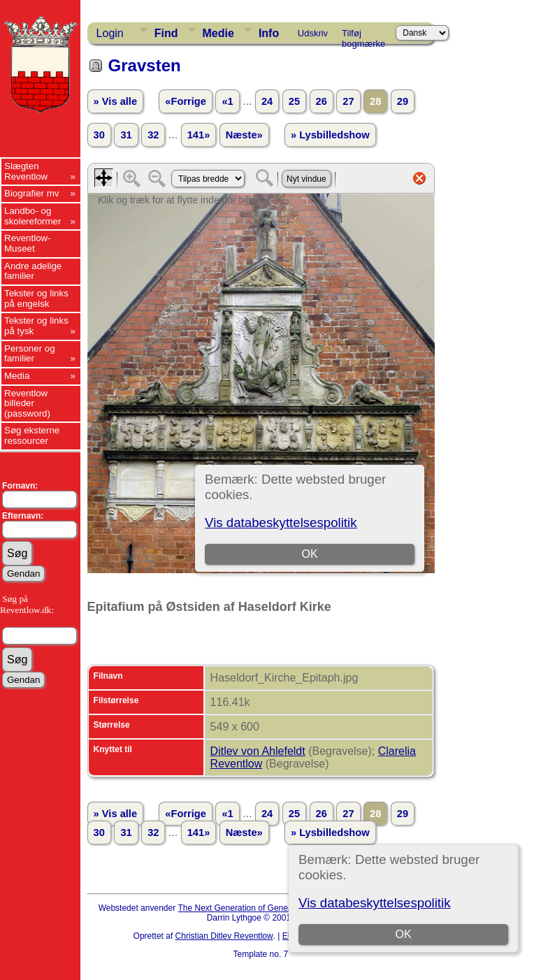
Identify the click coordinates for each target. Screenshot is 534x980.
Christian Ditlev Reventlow (224, 936)
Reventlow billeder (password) (27, 403)
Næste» (244, 135)
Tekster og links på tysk (36, 326)
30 (99, 135)
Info (269, 33)
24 (267, 101)
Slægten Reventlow (26, 171)
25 (294, 101)
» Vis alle (115, 101)
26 (322, 101)
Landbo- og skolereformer (33, 216)
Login (110, 33)
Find (166, 33)
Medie (218, 33)
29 (403, 101)
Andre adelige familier (33, 271)
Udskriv (313, 33)
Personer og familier (30, 354)
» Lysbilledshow (330, 135)
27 (348, 101)
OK (404, 934)
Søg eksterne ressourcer (32, 435)
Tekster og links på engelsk (36, 298)
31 (126, 135)
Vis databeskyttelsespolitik (374, 903)
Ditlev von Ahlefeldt (258, 751)
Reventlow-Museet (28, 243)
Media (17, 376)
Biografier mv (32, 193)
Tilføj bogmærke (363, 36)
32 (153, 135)
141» (199, 135)
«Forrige (186, 101)
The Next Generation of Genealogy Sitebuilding (266, 908)
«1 (227, 101)
